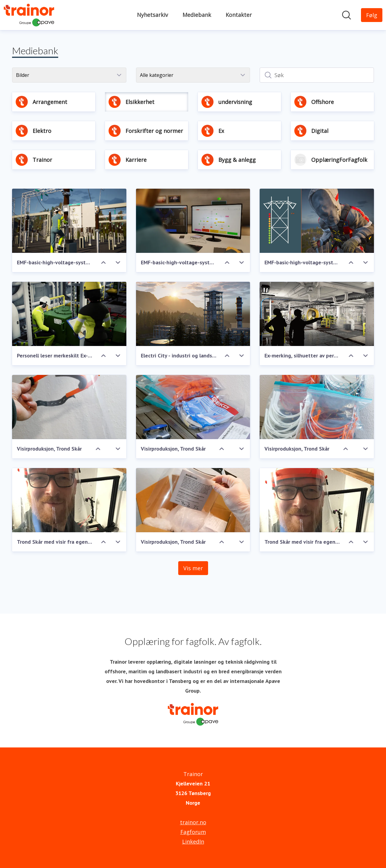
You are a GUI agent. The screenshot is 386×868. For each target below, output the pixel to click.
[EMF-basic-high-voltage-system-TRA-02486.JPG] (193, 221)
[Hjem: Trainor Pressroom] (29, 15)
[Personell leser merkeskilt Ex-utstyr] (69, 314)
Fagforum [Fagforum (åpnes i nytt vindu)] (193, 832)
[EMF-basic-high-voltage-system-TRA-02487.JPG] (69, 221)
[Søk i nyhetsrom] (346, 15)
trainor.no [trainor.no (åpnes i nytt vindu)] (193, 822)
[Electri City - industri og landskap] (193, 314)
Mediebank (197, 15)
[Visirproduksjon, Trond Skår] (69, 407)
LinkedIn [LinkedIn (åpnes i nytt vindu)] (193, 841)
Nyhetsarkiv (152, 15)
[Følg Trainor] (372, 15)
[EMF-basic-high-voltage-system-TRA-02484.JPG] (317, 221)
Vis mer (193, 568)
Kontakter (239, 15)
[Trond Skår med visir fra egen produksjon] (69, 500)
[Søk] (317, 75)
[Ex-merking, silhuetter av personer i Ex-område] (317, 314)
